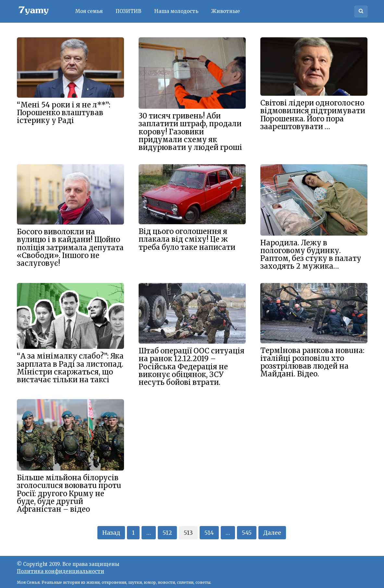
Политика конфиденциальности (61, 571)
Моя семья (89, 11)
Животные (226, 11)
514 (209, 533)
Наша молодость (176, 11)
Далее (272, 533)
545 (247, 533)
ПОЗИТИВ (128, 11)
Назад (111, 533)
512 (167, 533)
